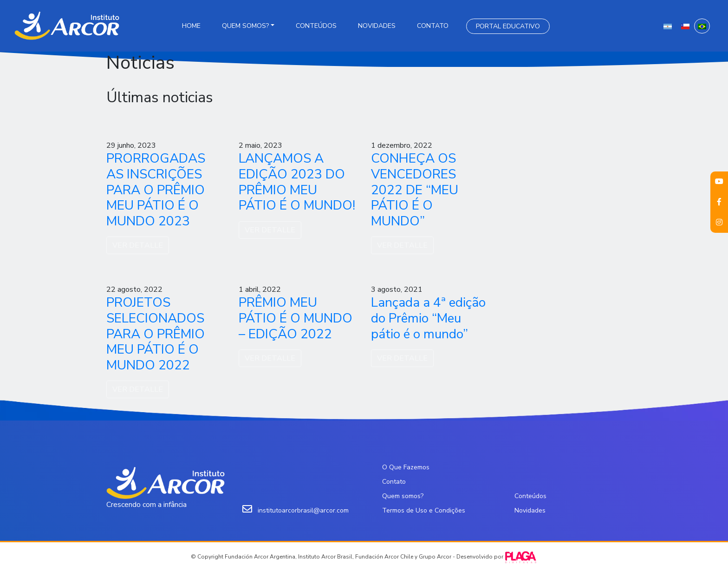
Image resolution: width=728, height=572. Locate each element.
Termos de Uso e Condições (424, 510)
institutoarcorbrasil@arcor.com (303, 510)
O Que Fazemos (406, 467)
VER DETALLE (138, 245)
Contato (433, 26)
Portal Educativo (508, 26)
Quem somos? (245, 26)
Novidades (377, 26)
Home (191, 26)
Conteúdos (316, 26)
